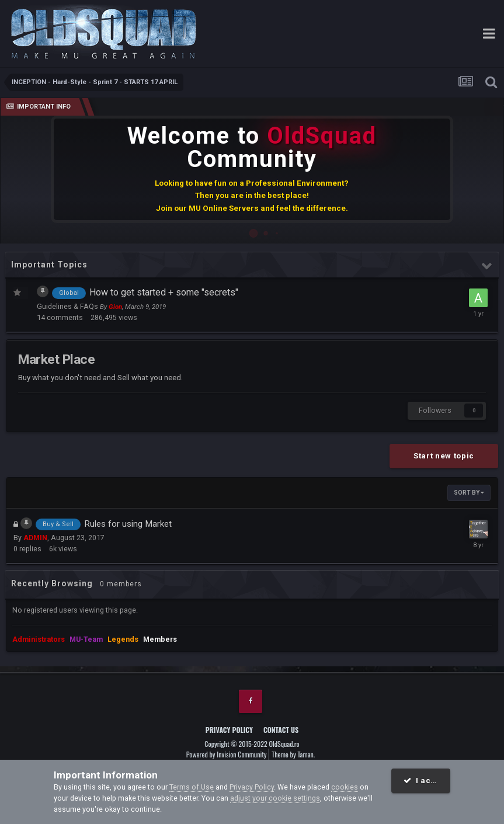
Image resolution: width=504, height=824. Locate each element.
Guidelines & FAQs (68, 306)
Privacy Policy (229, 730)
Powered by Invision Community (227, 754)
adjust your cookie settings (275, 798)
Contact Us (281, 730)
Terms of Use (192, 787)
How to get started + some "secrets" (164, 292)
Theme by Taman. (293, 754)
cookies (345, 787)
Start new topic (444, 456)
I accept (426, 780)
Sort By (469, 493)
